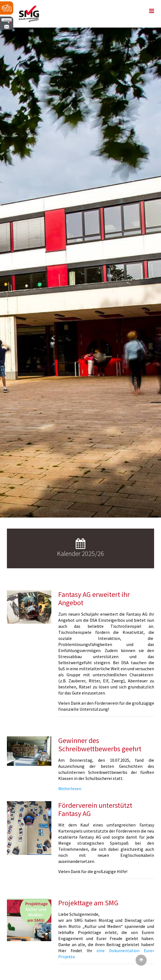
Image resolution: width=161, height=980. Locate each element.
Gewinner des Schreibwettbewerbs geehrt (100, 745)
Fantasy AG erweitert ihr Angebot (94, 598)
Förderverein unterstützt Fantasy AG (95, 809)
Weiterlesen (70, 788)
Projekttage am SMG (88, 903)
